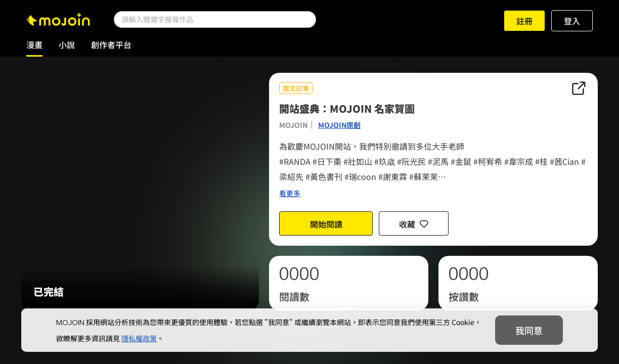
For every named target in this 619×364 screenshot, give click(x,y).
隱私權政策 (139, 338)
